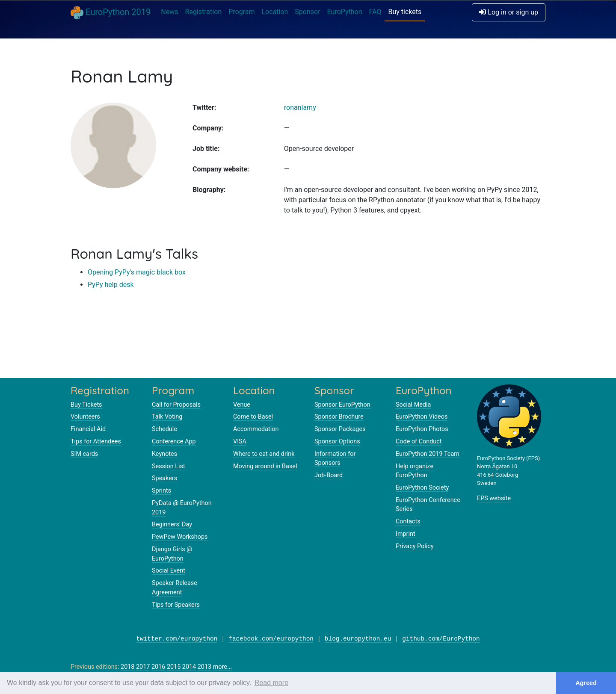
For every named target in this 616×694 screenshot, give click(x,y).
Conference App (174, 442)
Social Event (169, 571)
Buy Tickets (86, 405)
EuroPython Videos (422, 417)
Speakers (164, 478)
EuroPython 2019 (111, 13)
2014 (189, 667)
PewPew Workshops (180, 537)
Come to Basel (253, 417)
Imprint (406, 534)
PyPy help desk (111, 285)
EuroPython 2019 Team (428, 454)
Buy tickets (405, 12)
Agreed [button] (586, 683)
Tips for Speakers (176, 605)
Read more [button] (271, 683)
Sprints (161, 491)
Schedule (164, 429)
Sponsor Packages (340, 429)
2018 (127, 667)
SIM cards (84, 454)
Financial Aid (88, 429)
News (169, 12)
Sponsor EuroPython (342, 405)
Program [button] (241, 12)
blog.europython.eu (358, 639)
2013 (204, 667)
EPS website (494, 498)
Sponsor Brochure (339, 417)
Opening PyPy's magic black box (137, 272)
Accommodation (256, 429)
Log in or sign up (509, 12)
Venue (242, 405)
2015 (174, 667)
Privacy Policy (415, 546)
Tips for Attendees (96, 442)
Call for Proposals (176, 405)
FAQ (375, 12)
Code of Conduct (419, 442)
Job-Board (329, 475)
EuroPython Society (422, 488)
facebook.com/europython (271, 639)
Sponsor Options (337, 442)
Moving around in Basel (265, 466)
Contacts (408, 521)
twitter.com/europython (177, 639)
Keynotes (164, 454)
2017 (143, 667)
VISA (240, 442)
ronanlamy (300, 108)
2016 (158, 667)
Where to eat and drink (264, 454)
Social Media (413, 405)
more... (223, 667)
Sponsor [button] (307, 12)
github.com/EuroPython (441, 639)
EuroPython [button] (345, 12)
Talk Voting (167, 417)
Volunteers (85, 417)
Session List (169, 466)
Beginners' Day (172, 524)
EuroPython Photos (422, 429)
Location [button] (275, 12)
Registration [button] (204, 12)
